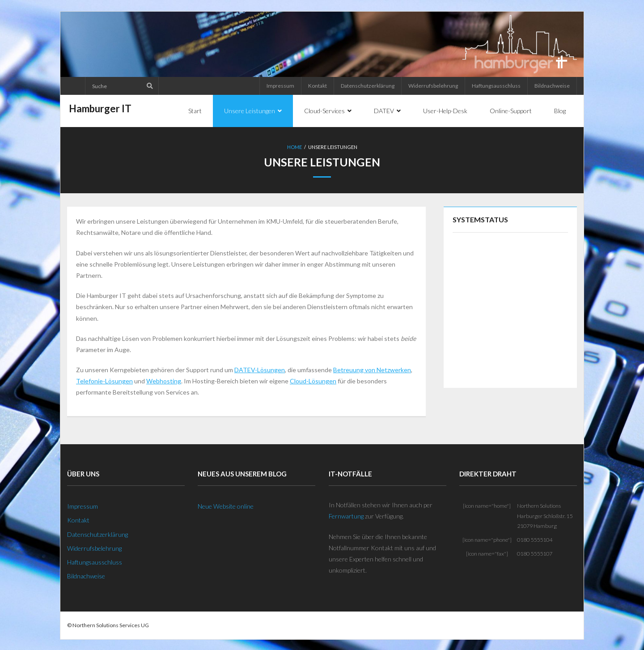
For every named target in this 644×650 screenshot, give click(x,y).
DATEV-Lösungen (260, 369)
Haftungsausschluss (496, 86)
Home (294, 147)
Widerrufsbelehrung (433, 86)
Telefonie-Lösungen (104, 380)
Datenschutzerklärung (368, 86)
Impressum (280, 86)
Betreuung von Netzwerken (372, 369)
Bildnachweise (552, 86)
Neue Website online (226, 505)
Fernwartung (346, 515)
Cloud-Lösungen (313, 380)
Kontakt (318, 86)
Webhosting (164, 380)
